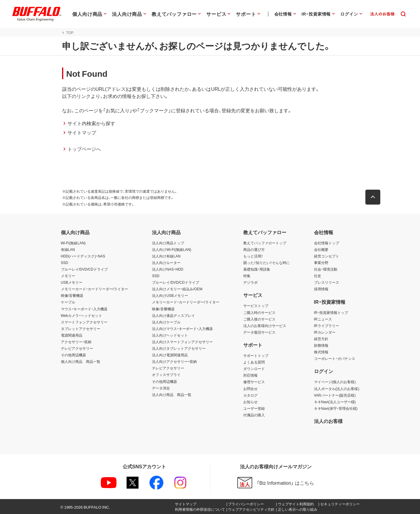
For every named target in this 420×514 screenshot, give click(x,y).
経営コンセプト (327, 256)
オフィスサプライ (166, 375)
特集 (247, 276)
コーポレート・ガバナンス (335, 358)
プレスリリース (327, 282)
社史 (318, 276)
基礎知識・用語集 (257, 269)
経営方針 (321, 339)
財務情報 (321, 345)
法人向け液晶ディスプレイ (173, 315)
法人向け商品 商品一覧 (172, 395)
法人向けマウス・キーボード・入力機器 (182, 329)
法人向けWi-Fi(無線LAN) (171, 249)
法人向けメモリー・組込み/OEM (177, 289)
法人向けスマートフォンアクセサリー (182, 342)
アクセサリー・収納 (76, 342)
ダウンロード (254, 369)
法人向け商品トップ (168, 243)
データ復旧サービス (259, 332)
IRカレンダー (325, 332)
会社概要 (321, 249)
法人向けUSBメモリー (170, 295)
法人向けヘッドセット (170, 335)
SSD (65, 263)
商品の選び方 (254, 249)
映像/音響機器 (72, 295)
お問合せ (250, 389)
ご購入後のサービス (259, 319)
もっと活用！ (253, 256)
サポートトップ (256, 355)
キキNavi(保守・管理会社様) (336, 408)
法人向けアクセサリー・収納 (174, 361)
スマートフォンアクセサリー (84, 322)
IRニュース (323, 319)
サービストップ (256, 306)
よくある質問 (254, 362)
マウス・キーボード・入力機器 (84, 309)
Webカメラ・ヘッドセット (81, 315)
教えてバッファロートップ (265, 243)
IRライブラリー (327, 326)
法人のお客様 (328, 421)
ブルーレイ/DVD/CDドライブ (84, 269)
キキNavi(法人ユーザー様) (335, 402)
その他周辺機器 (73, 355)
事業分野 (321, 263)
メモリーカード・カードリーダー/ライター (94, 289)
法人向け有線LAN (166, 256)
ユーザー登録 (254, 408)
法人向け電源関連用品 (170, 355)
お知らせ (250, 402)
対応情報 (250, 375)
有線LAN (68, 249)
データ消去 (161, 388)
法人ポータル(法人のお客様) (337, 389)
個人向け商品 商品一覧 (81, 361)
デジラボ (250, 282)
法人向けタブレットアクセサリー (179, 348)
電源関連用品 (72, 335)
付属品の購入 (254, 415)
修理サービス (254, 382)
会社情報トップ (327, 243)
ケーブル (68, 302)
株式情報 (321, 352)
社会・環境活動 (326, 269)
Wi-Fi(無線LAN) (73, 243)
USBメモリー (72, 282)
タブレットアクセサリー (81, 329)
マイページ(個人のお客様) (335, 382)
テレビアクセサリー (77, 348)
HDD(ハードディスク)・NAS (83, 256)
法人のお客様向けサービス (265, 326)
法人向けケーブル (166, 322)
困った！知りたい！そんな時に (267, 263)
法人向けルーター (166, 263)
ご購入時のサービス (259, 312)
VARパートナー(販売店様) (335, 395)
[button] (374, 197)
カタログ (250, 395)
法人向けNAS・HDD (168, 269)
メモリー (68, 276)
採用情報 (321, 289)
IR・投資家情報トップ (331, 312)
